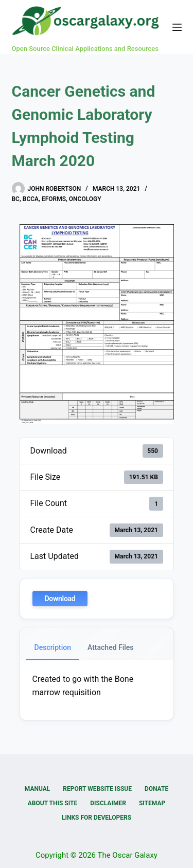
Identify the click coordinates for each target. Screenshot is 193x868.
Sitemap (152, 803)
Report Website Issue (97, 789)
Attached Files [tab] (111, 647)
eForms (54, 199)
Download (60, 599)
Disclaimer (108, 803)
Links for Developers (97, 818)
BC (16, 199)
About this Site (52, 803)
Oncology (85, 199)
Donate (156, 789)
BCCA (31, 199)
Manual (37, 789)
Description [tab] (53, 647)
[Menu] (177, 27)
